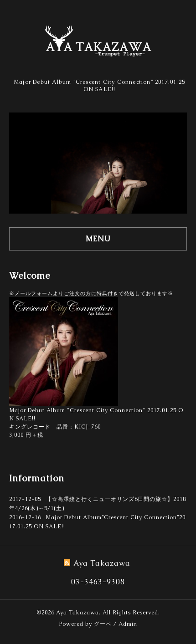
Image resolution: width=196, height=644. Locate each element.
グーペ (103, 624)
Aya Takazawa (77, 613)
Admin (128, 624)
